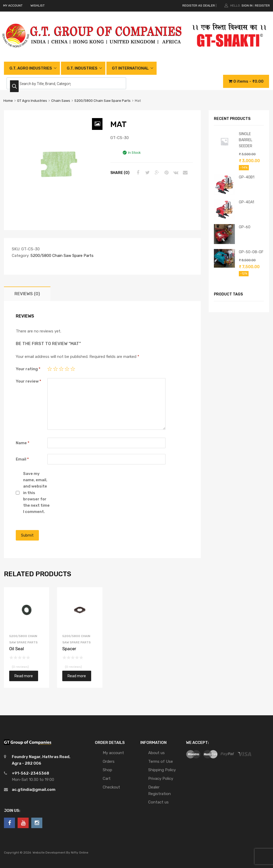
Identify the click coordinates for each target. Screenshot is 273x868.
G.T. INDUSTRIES (82, 68)
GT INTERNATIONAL (130, 68)
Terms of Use (161, 761)
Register (262, 6)
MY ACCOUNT (13, 6)
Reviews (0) (27, 294)
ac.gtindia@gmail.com (34, 790)
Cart (107, 779)
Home (8, 101)
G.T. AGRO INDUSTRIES (31, 68)
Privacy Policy (161, 779)
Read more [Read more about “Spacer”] (77, 676)
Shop (107, 770)
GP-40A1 (246, 202)
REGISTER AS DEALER (199, 6)
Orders (109, 761)
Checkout (111, 787)
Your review (29, 381)
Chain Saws (61, 101)
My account (113, 753)
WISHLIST (38, 6)
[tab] (27, 294)
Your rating (28, 369)
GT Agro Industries (32, 101)
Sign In (247, 6)
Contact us (158, 802)
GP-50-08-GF (251, 252)
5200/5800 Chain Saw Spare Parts (102, 101)
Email (22, 459)
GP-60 (245, 227)
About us (156, 753)
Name (23, 443)
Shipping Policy (162, 770)
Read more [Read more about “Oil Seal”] (24, 676)
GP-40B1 (247, 177)
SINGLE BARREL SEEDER (246, 140)
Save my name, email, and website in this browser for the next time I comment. (36, 493)
